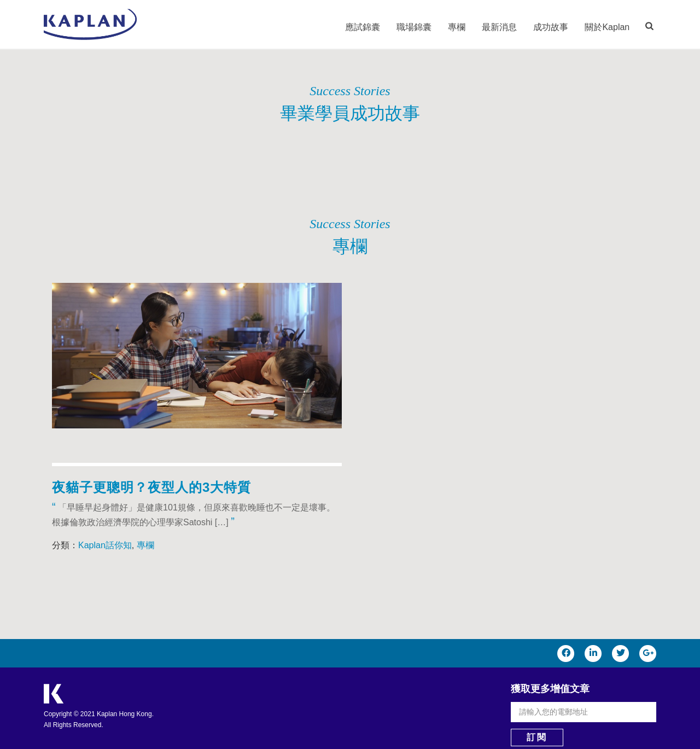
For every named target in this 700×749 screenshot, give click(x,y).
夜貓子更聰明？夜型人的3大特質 (151, 487)
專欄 (457, 27)
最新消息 (499, 27)
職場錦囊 (414, 27)
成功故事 (551, 27)
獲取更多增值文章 (550, 689)
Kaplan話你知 (105, 545)
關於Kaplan (607, 27)
